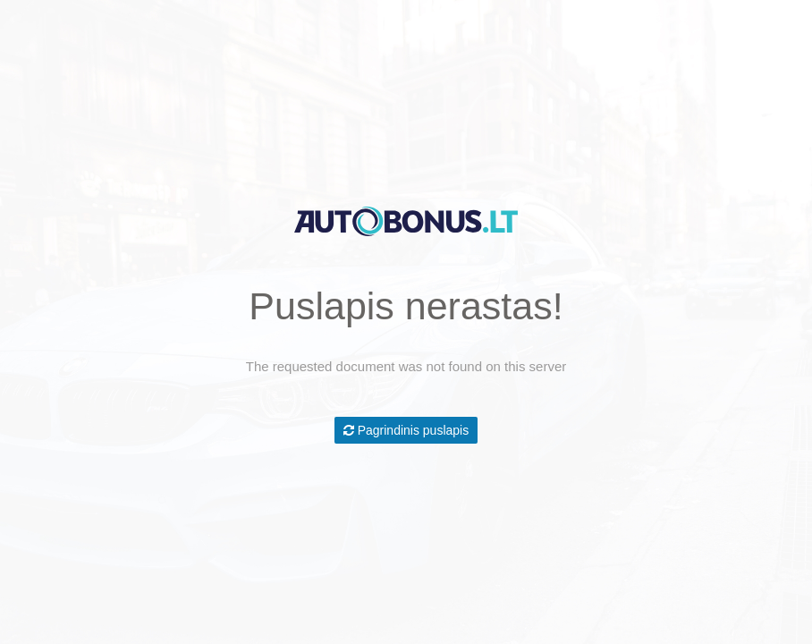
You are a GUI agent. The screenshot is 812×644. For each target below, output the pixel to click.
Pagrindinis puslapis (406, 430)
